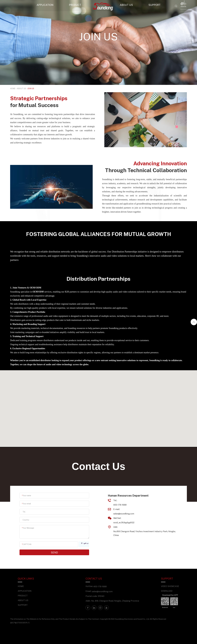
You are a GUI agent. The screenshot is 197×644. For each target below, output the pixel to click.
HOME (13, 88)
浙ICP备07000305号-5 (20, 623)
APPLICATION (45, 5)
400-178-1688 (100, 586)
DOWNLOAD (167, 591)
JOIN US (31, 88)
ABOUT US (126, 5)
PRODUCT (75, 5)
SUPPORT (154, 5)
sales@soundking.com (124, 514)
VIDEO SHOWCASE (170, 586)
